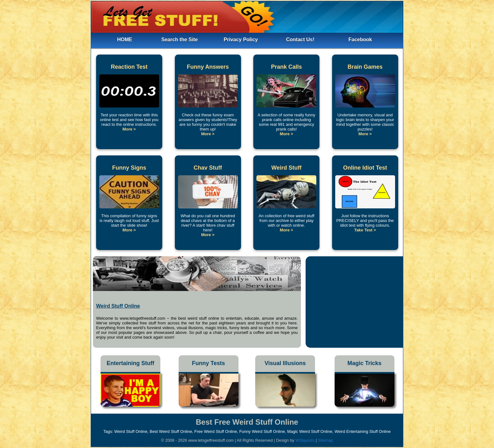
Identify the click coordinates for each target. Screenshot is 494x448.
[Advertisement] (354, 300)
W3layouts (306, 440)
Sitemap (325, 440)
